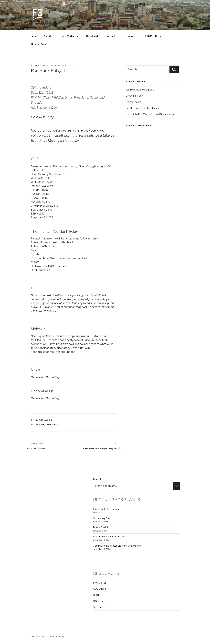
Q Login (97, 607)
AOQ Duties (100, 589)
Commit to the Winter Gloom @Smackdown (150, 114)
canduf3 (68, 66)
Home (34, 36)
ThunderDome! (39, 44)
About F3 (49, 36)
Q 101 (96, 595)
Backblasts (93, 36)
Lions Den (53, 425)
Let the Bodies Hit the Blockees (143, 108)
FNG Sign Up (100, 583)
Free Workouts (71, 36)
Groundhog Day (134, 96)
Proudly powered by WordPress (47, 636)
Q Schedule (99, 601)
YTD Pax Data (153, 36)
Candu (40, 425)
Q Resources (131, 36)
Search (97, 479)
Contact (110, 36)
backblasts (44, 420)
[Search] (176, 486)
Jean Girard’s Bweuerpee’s (140, 90)
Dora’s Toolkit (133, 102)
